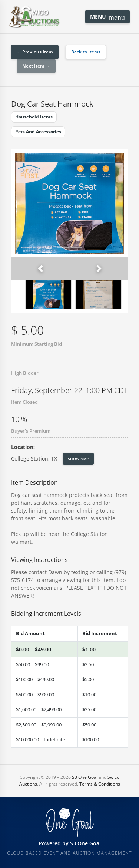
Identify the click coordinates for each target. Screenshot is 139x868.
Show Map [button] (78, 459)
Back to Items (86, 52)
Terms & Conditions (100, 784)
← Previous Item (35, 52)
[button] (40, 269)
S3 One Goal (85, 777)
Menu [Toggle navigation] (107, 17)
